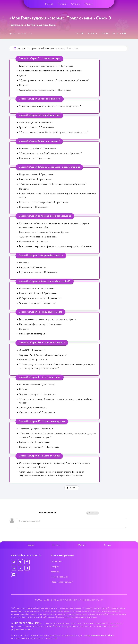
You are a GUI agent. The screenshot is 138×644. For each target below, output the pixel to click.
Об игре (76, 4)
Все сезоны (119, 34)
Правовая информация (62, 582)
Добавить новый (92, 513)
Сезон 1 (80, 34)
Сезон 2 (93, 34)
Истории (62, 4)
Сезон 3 (105, 34)
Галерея (55, 567)
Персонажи (57, 562)
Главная (49, 4)
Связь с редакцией (60, 577)
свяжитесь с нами (93, 626)
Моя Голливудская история (51, 48)
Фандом (89, 4)
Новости (55, 572)
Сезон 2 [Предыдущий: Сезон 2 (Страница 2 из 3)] (71, 488)
